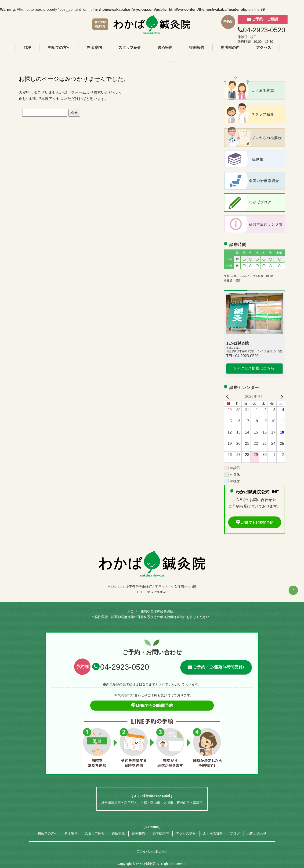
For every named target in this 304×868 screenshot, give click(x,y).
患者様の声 (230, 48)
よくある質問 (213, 834)
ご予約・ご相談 (265, 19)
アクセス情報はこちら (256, 368)
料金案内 (94, 48)
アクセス (264, 48)
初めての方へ (59, 48)
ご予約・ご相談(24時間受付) (218, 667)
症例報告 (197, 48)
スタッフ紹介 (130, 48)
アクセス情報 (186, 834)
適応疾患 (165, 48)
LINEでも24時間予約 (255, 522)
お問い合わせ (257, 834)
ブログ (235, 834)
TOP (27, 48)
